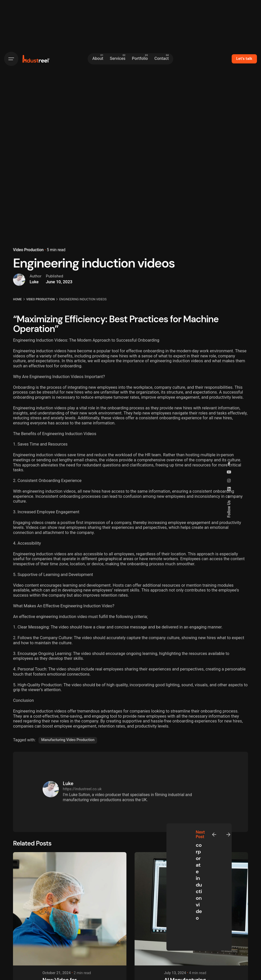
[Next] (228, 835)
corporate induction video (199, 881)
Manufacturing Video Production (68, 740)
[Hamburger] (11, 59)
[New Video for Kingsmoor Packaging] (70, 909)
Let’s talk (244, 59)
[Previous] (214, 835)
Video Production (28, 250)
